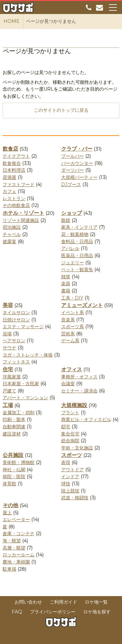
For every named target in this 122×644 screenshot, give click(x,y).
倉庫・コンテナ (19, 534)
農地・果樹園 (16, 562)
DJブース (71, 184)
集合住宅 (70, 434)
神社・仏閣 (14, 470)
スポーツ (72, 455)
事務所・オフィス (79, 377)
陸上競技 (70, 491)
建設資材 (12, 434)
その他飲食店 (16, 205)
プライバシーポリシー (53, 612)
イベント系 (73, 313)
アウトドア (73, 470)
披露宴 (9, 242)
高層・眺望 (14, 548)
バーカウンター (77, 163)
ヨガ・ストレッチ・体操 (28, 355)
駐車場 (9, 569)
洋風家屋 (12, 377)
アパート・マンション (25, 398)
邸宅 (66, 427)
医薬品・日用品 (77, 256)
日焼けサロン (16, 320)
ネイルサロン (16, 313)
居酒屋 (9, 177)
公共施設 (13, 455)
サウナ (9, 348)
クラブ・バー (77, 149)
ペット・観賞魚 (77, 270)
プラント (70, 413)
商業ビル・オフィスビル (86, 419)
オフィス (72, 369)
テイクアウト (16, 156)
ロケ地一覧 (96, 602)
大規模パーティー (79, 177)
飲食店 (10, 149)
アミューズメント (82, 305)
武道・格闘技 (75, 498)
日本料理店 (14, 170)
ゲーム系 (70, 341)
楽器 (66, 284)
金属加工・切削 (19, 413)
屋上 (7, 513)
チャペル (12, 234)
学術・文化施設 (77, 448)
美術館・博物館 (19, 462)
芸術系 (68, 334)
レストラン (14, 198)
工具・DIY (72, 298)
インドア (70, 476)
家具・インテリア (79, 227)
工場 (8, 405)
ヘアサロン (14, 341)
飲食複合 (12, 163)
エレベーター (16, 520)
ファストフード (19, 184)
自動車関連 (14, 427)
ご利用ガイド (63, 602)
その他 (10, 505)
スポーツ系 (73, 327)
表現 (66, 462)
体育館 (9, 484)
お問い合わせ (28, 602)
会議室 (68, 384)
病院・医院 (14, 476)
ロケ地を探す (97, 612)
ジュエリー (73, 263)
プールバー (73, 156)
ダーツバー (73, 170)
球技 (66, 484)
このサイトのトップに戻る (61, 110)
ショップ (72, 213)
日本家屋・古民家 (21, 384)
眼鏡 (66, 220)
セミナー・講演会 (79, 391)
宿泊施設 (12, 227)
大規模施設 (74, 405)
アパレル (70, 248)
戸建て (9, 391)
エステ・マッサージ (23, 327)
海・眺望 (12, 541)
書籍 (66, 291)
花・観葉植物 (75, 234)
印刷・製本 (14, 419)
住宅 (8, 369)
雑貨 (66, 277)
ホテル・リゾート (23, 213)
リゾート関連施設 (21, 220)
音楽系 (68, 320)
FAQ (17, 612)
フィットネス (16, 362)
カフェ (9, 191)
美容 (8, 305)
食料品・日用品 (77, 242)
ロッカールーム (19, 555)
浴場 (7, 334)
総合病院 (70, 441)
